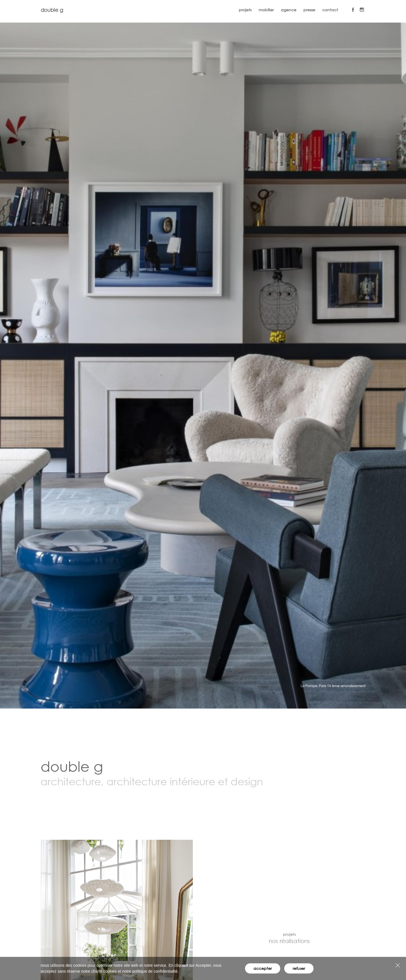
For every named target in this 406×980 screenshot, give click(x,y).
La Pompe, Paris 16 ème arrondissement (333, 686)
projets (245, 10)
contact (330, 10)
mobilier (266, 10)
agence (289, 10)
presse (309, 10)
